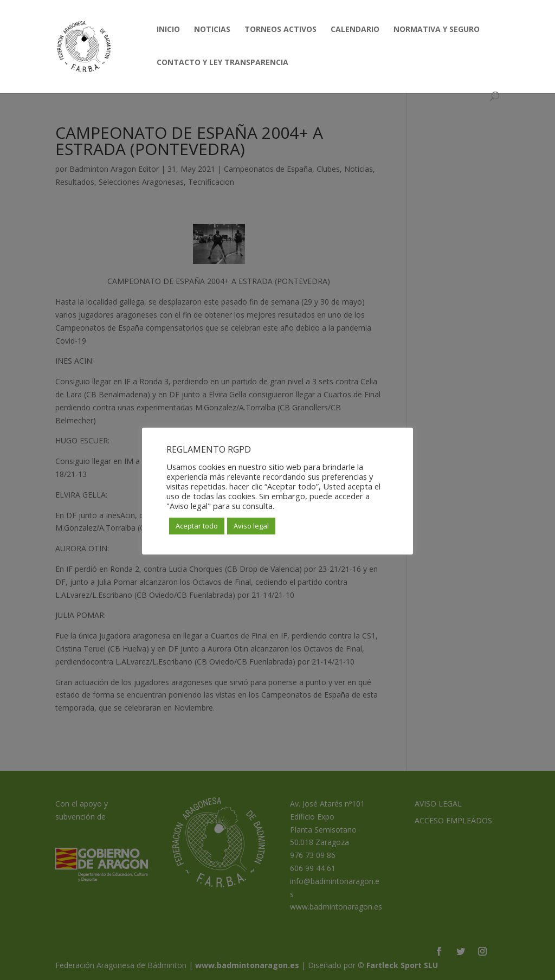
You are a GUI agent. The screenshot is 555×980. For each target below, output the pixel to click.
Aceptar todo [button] (197, 526)
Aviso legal (251, 526)
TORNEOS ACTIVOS (280, 30)
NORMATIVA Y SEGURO (437, 30)
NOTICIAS (212, 30)
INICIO (168, 30)
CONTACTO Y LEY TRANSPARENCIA (222, 63)
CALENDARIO (355, 30)
